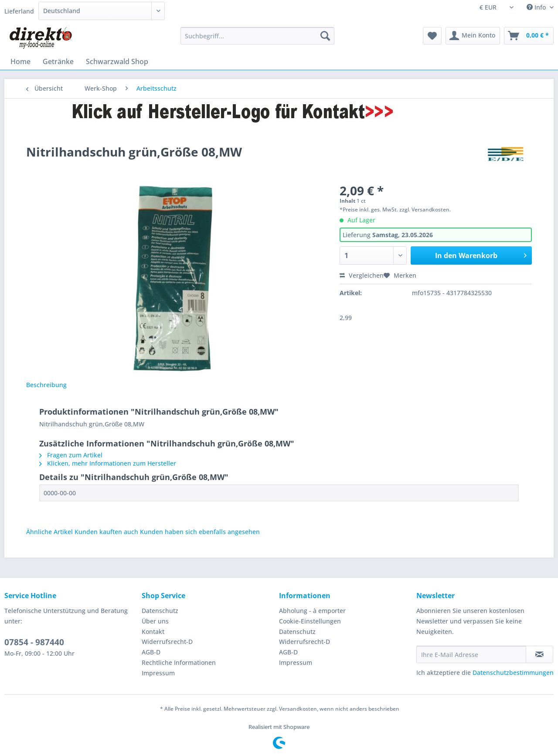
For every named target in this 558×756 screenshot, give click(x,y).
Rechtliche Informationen (179, 662)
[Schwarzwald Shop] (117, 61)
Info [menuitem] (537, 7)
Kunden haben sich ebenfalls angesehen (200, 532)
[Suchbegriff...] (257, 36)
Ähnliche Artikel (49, 532)
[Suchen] (325, 36)
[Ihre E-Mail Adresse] (471, 654)
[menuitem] (257, 40)
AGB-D (151, 652)
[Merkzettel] (432, 36)
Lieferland (19, 11)
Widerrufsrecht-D (167, 642)
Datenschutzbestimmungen (513, 673)
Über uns (155, 621)
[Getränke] (58, 61)
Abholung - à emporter (312, 611)
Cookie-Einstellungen (310, 621)
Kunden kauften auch (106, 532)
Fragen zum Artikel (71, 455)
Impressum (158, 673)
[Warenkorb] (529, 36)
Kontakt (153, 632)
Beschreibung (46, 385)
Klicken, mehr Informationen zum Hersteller (108, 463)
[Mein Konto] (473, 36)
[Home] (20, 61)
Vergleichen (362, 275)
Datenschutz (160, 611)
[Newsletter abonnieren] (539, 654)
